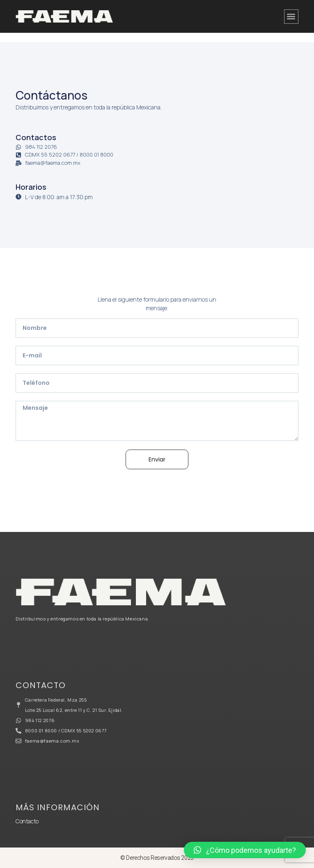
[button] (291, 17)
